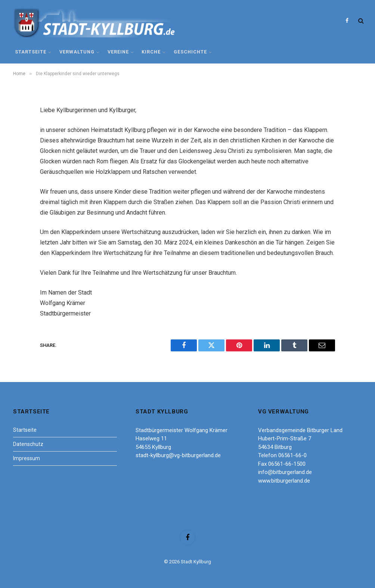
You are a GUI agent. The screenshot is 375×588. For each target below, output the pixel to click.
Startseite (31, 52)
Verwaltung (77, 52)
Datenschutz (28, 444)
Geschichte (190, 52)
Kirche (151, 52)
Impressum (27, 458)
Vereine (118, 52)
